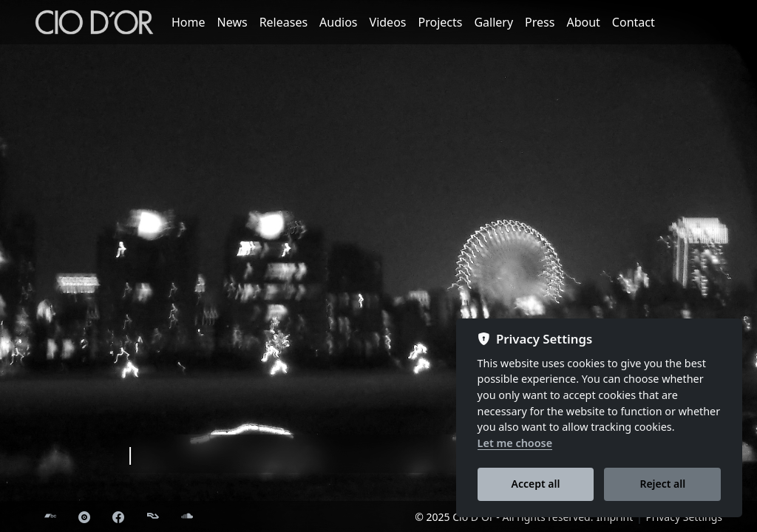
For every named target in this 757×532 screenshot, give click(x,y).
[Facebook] (118, 517)
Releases (284, 22)
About (583, 22)
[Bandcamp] (50, 517)
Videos (388, 22)
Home (189, 22)
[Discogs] (84, 517)
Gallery (493, 22)
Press (540, 22)
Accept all (536, 484)
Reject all (662, 484)
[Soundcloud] (187, 517)
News (232, 22)
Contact (634, 22)
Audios (338, 22)
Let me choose (515, 443)
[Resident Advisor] (153, 517)
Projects (440, 22)
